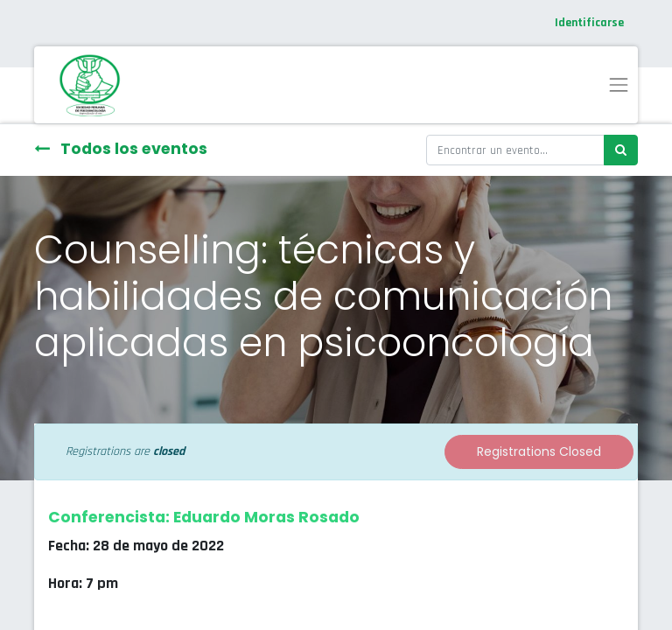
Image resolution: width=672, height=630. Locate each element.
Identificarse (589, 23)
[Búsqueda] (621, 150)
